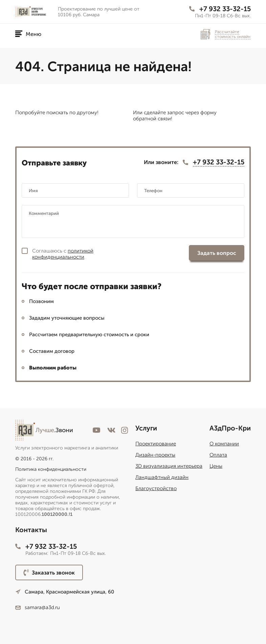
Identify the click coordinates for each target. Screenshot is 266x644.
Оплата (218, 455)
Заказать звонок (49, 572)
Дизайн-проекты (155, 455)
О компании (224, 444)
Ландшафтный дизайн (162, 477)
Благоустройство (156, 488)
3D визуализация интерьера (169, 466)
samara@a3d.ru (38, 607)
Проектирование (156, 444)
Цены (216, 466)
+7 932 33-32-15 (220, 9)
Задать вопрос (217, 253)
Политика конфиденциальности (51, 469)
